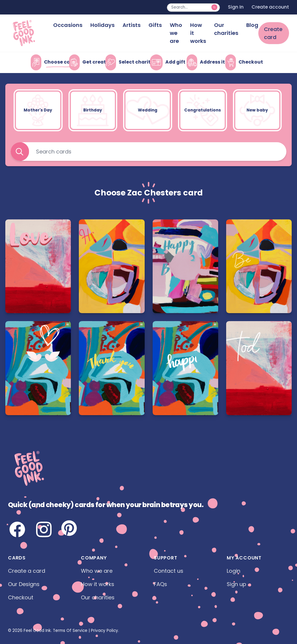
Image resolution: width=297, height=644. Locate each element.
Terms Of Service (70, 631)
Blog (252, 25)
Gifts (155, 25)
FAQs (160, 584)
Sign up (236, 584)
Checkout (21, 597)
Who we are (176, 33)
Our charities (226, 29)
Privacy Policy (105, 631)
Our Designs (24, 584)
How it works (198, 33)
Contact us (169, 571)
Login (234, 571)
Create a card (27, 571)
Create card (273, 33)
